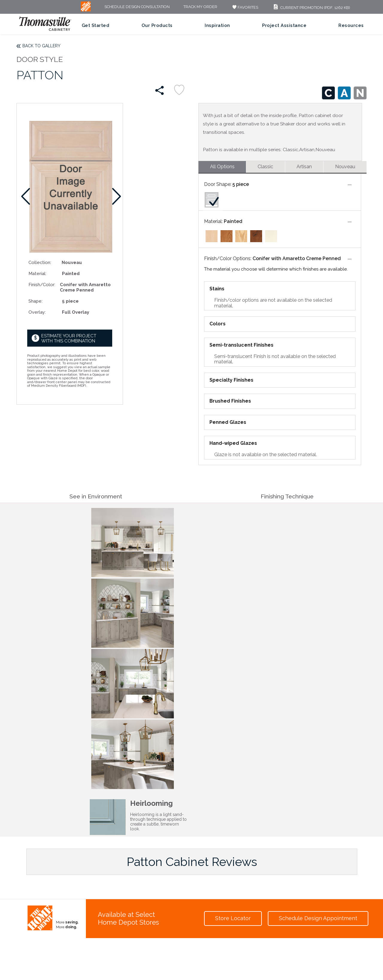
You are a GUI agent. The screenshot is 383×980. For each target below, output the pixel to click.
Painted (233, 221)
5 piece (241, 184)
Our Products (157, 25)
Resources (351, 25)
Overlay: (37, 312)
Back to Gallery (41, 46)
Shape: (35, 301)
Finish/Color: (42, 285)
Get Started (96, 25)
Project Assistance (284, 25)
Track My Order (200, 7)
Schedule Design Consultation (137, 7)
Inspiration (217, 25)
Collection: (40, 262)
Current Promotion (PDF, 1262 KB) (311, 8)
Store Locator (233, 918)
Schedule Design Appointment (318, 918)
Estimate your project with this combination (69, 338)
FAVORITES (245, 7)
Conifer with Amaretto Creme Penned (297, 258)
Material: (37, 273)
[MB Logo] (86, 10)
